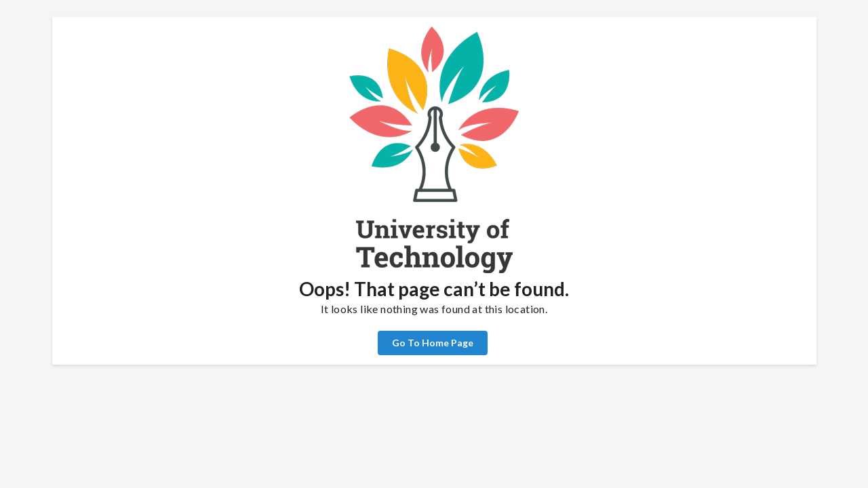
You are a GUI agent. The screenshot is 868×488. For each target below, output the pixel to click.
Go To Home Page (433, 343)
